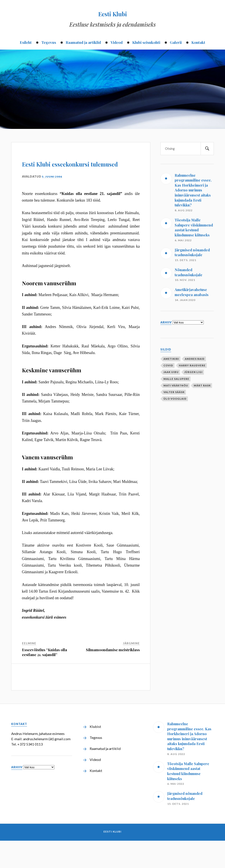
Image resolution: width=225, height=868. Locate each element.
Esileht (26, 42)
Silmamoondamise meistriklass (113, 677)
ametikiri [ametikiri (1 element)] (171, 359)
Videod (117, 42)
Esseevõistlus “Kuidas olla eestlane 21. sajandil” (44, 679)
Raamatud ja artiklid (83, 42)
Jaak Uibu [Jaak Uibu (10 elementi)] (171, 372)
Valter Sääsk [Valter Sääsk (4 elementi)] (174, 392)
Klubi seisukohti (146, 42)
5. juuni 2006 (52, 204)
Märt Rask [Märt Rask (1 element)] (202, 385)
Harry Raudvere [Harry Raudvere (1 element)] (192, 365)
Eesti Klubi (113, 13)
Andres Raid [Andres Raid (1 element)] (195, 359)
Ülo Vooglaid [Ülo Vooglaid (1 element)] (175, 399)
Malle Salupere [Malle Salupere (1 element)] (176, 379)
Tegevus (49, 42)
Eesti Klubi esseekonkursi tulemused (57, 176)
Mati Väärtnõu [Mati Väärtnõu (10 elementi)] (176, 385)
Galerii (176, 42)
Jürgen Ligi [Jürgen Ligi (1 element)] (193, 372)
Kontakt (198, 42)
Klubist (95, 754)
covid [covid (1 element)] (168, 365)
